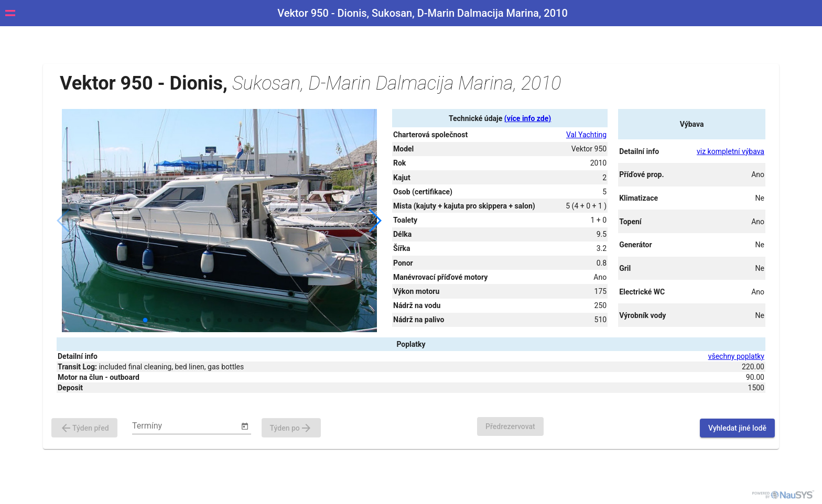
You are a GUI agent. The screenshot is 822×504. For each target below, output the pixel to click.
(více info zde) (528, 118)
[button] (375, 221)
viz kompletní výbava (731, 151)
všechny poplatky (736, 356)
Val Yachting (586, 135)
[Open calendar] (245, 426)
